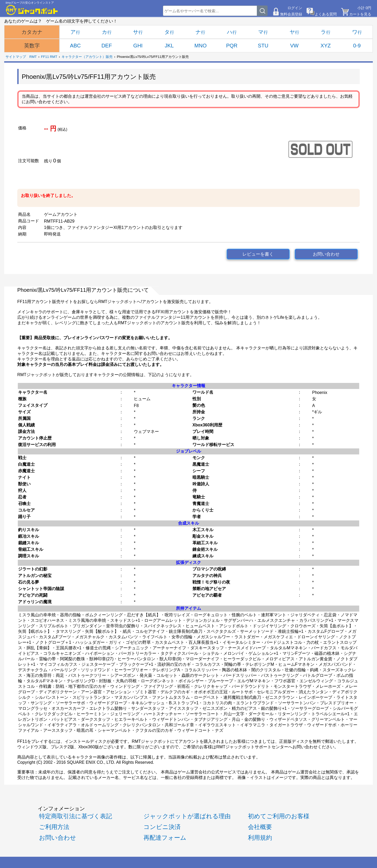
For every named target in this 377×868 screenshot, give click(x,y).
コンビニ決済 (162, 827)
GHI (138, 46)
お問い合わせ (326, 254)
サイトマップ (16, 57)
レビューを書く (258, 254)
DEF (107, 46)
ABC (75, 46)
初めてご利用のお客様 (279, 816)
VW (294, 46)
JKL (169, 46)
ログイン (295, 8)
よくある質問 (326, 14)
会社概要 (260, 827)
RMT (33, 57)
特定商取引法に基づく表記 (76, 816)
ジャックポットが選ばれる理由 (187, 816)
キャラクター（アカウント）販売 (87, 57)
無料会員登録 (291, 14)
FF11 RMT (49, 57)
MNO (201, 46)
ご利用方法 (54, 827)
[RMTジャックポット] (32, 10)
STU (263, 46)
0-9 (357, 46)
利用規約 (260, 838)
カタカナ (32, 32)
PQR (232, 46)
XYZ (326, 46)
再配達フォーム (165, 838)
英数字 (32, 46)
